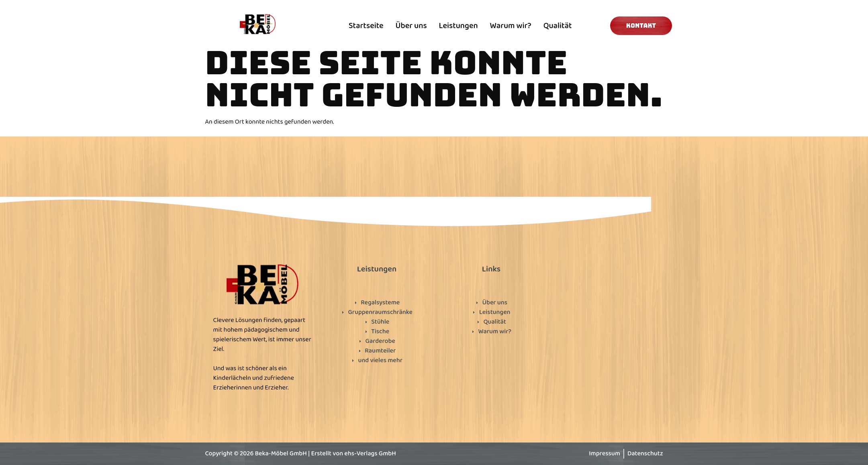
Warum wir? (511, 26)
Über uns (411, 26)
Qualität (558, 26)
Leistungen (459, 26)
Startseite (366, 26)
